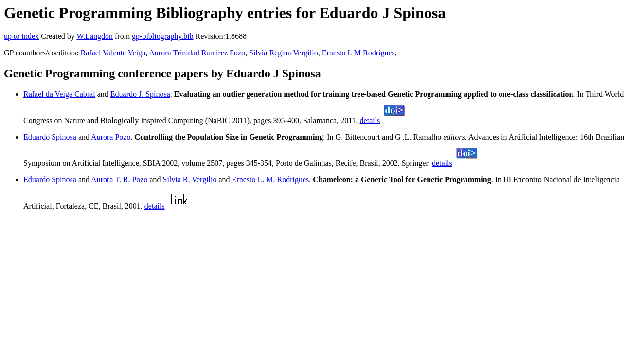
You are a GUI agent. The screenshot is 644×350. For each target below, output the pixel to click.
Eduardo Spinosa (50, 137)
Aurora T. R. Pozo (119, 180)
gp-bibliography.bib (163, 36)
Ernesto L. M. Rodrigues (271, 180)
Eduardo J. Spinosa (140, 94)
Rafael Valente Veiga (113, 53)
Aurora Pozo (111, 137)
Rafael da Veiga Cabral (59, 94)
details (370, 120)
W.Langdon (95, 36)
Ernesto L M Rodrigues (358, 53)
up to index (21, 36)
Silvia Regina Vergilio (284, 53)
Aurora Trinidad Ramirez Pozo (197, 53)
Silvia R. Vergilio (189, 180)
